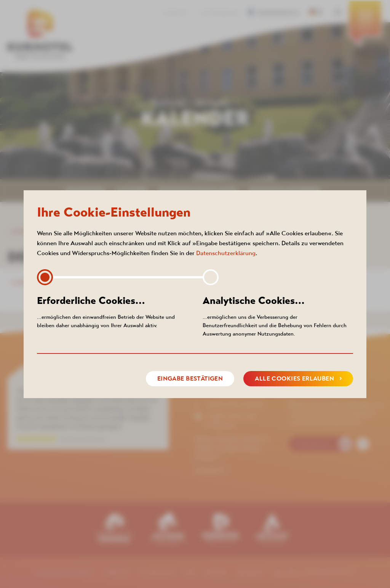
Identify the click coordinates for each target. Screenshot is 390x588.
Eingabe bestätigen (190, 378)
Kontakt (177, 13)
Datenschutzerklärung (226, 253)
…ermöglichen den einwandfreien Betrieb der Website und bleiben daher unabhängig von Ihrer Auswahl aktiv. (112, 311)
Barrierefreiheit (276, 13)
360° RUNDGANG (221, 13)
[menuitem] (365, 25)
